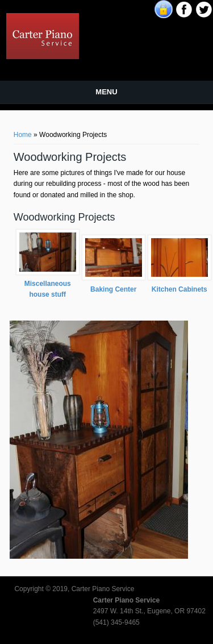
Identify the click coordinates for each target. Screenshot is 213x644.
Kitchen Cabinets (179, 289)
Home (23, 135)
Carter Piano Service (132, 19)
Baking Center (113, 289)
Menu (106, 92)
